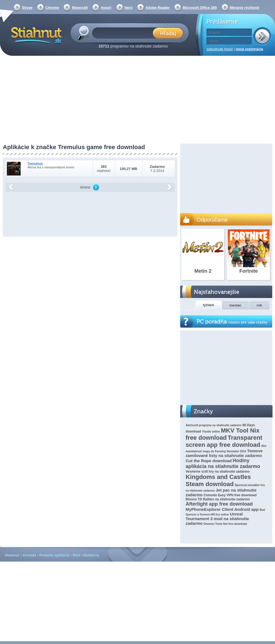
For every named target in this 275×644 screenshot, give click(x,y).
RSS (76, 555)
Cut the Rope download (209, 461)
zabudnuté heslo (220, 49)
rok (259, 305)
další (169, 187)
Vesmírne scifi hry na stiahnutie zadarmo (218, 472)
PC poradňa (232, 322)
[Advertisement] (137, 100)
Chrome (52, 8)
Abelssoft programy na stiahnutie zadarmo (214, 425)
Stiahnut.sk (35, 35)
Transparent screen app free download (224, 441)
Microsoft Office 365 (200, 8)
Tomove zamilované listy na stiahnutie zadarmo (224, 453)
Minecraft (80, 8)
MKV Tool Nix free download (222, 434)
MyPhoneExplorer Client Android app (222, 509)
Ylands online (211, 432)
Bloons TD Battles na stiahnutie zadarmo (218, 499)
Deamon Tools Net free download (225, 524)
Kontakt (29, 555)
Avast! (106, 8)
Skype (27, 8)
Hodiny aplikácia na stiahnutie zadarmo (223, 463)
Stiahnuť (12, 555)
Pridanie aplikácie (54, 555)
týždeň (209, 305)
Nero (129, 8)
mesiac (235, 305)
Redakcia (91, 555)
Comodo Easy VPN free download (230, 495)
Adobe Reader (158, 8)
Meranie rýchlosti (245, 8)
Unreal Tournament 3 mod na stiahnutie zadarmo (217, 519)
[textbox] (124, 33)
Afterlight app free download (219, 504)
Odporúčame (212, 220)
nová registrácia (249, 49)
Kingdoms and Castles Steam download (218, 480)
